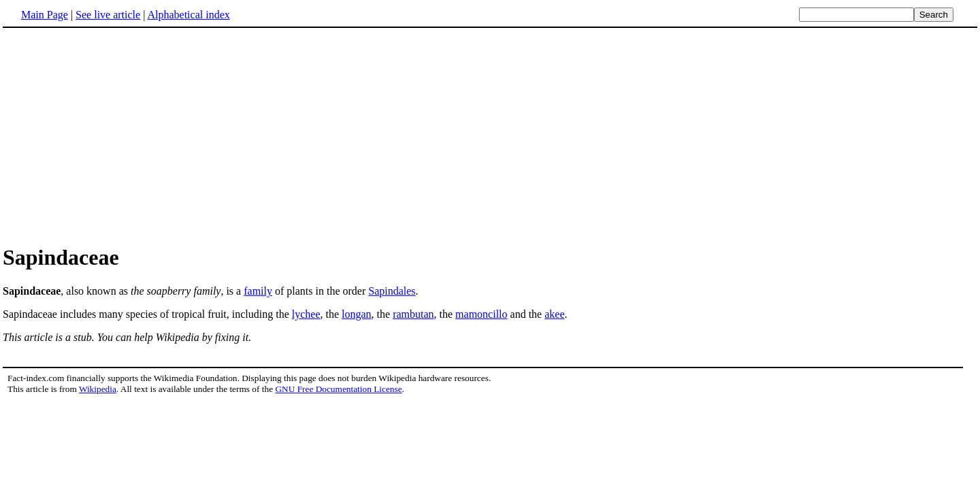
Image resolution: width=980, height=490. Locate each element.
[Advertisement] (490, 135)
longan (357, 314)
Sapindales (392, 291)
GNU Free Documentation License (338, 389)
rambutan (413, 314)
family (258, 291)
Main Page (45, 15)
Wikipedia (98, 389)
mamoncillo (481, 314)
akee (554, 314)
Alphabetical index (188, 15)
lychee (306, 314)
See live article (108, 15)
